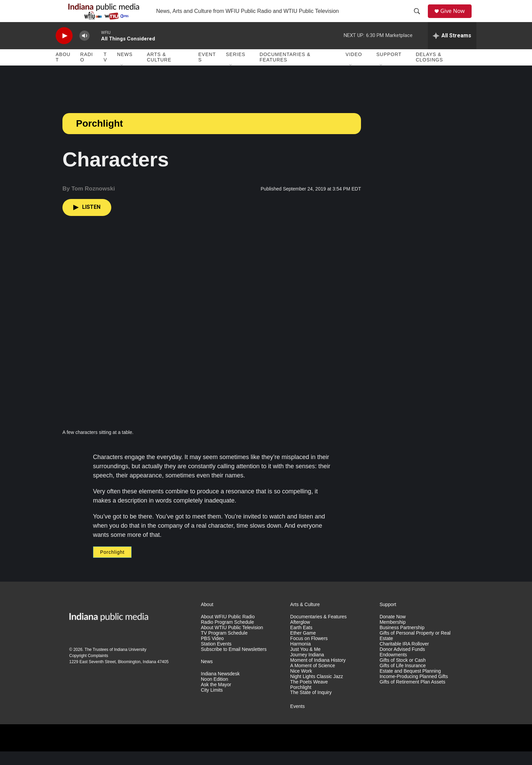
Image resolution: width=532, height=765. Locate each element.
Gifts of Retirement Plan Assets (413, 696)
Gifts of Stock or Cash (403, 674)
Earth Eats (301, 641)
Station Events (216, 658)
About (63, 71)
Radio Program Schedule (227, 636)
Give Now (456, 18)
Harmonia (300, 658)
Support (389, 68)
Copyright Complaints (89, 669)
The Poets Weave (309, 696)
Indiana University (130, 663)
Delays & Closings (429, 71)
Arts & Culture (159, 71)
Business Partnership (402, 641)
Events (207, 71)
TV (105, 71)
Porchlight (99, 137)
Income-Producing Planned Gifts (414, 690)
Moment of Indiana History (318, 674)
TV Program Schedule (224, 647)
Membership (393, 636)
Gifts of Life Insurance (403, 679)
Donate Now (393, 630)
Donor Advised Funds (402, 663)
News (125, 68)
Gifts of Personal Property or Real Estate (415, 649)
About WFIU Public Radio (228, 630)
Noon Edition (214, 693)
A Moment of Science (312, 679)
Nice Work (301, 685)
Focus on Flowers (309, 652)
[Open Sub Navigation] (122, 79)
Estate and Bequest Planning (410, 685)
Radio (87, 71)
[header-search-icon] (419, 18)
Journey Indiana (307, 668)
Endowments (393, 668)
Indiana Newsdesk (220, 687)
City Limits (212, 704)
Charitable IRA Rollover (404, 658)
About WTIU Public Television (232, 641)
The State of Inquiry (311, 706)
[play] (64, 49)
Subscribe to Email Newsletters (234, 663)
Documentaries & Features (285, 71)
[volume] (84, 49)
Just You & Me (305, 663)
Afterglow (300, 636)
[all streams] (452, 49)
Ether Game (303, 647)
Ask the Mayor (216, 698)
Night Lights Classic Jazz (317, 690)
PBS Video (212, 652)
